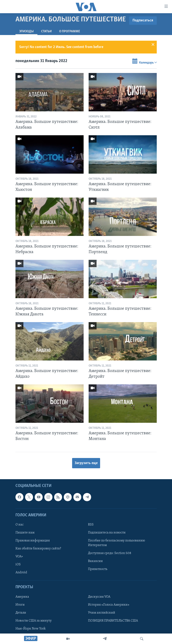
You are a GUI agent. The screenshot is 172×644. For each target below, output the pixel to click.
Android (21, 572)
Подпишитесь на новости (107, 533)
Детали (21, 613)
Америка (22, 597)
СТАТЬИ (46, 31)
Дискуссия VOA (99, 597)
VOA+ (19, 557)
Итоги (20, 605)
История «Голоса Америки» (109, 605)
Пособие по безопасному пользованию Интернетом (117, 543)
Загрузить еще (86, 463)
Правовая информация (33, 541)
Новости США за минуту (34, 621)
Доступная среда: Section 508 (110, 553)
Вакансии (95, 561)
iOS (18, 565)
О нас (20, 525)
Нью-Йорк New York (31, 629)
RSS (91, 525)
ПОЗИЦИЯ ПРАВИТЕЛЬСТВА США (113, 621)
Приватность (98, 569)
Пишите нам (25, 533)
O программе (70, 31)
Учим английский (102, 613)
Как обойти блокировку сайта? (38, 549)
